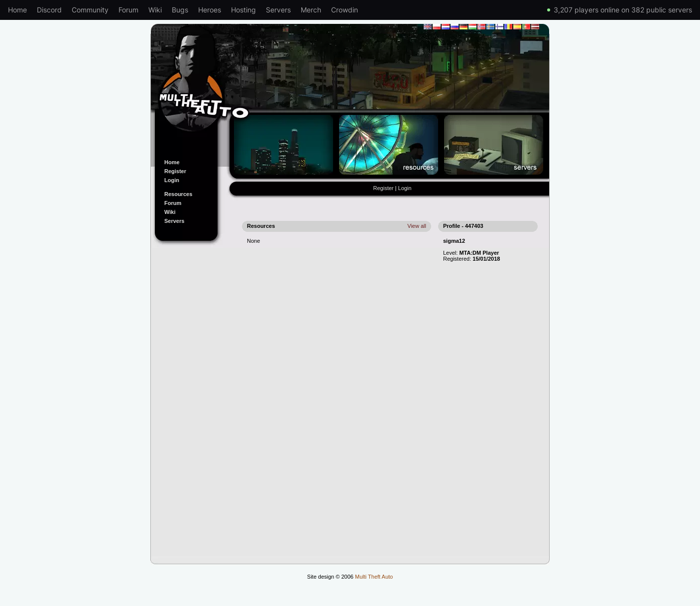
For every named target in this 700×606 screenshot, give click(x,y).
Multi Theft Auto (374, 577)
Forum (128, 10)
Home (17, 10)
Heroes (210, 10)
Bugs (180, 10)
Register (175, 171)
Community (90, 10)
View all (417, 226)
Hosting (243, 10)
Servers (278, 10)
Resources (178, 194)
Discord (49, 10)
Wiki (155, 10)
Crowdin (345, 10)
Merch (311, 10)
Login (172, 180)
